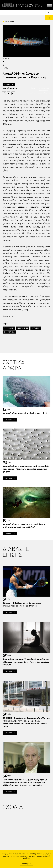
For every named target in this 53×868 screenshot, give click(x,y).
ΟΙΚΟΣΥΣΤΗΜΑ (9, 332)
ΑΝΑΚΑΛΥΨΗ (9, 328)
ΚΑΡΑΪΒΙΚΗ (36, 328)
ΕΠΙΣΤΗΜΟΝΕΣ (23, 328)
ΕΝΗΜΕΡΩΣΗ (9, 85)
